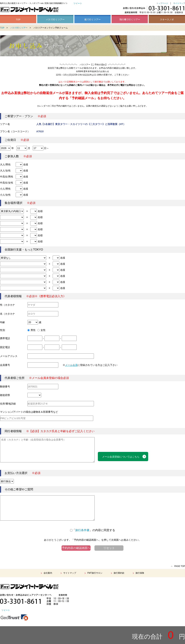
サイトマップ (179, 3)
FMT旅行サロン (95, 573)
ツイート (78, 3)
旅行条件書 (82, 530)
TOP (18, 19)
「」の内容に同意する (93, 530)
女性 (41, 330)
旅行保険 (140, 573)
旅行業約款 (119, 573)
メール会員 (71, 365)
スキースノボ (167, 19)
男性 (31, 330)
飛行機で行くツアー (130, 19)
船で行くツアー (93, 19)
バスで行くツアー (55, 19)
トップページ (162, 3)
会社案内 (48, 573)
